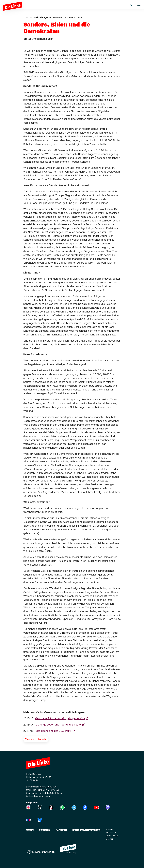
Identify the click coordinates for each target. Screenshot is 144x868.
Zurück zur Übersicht (36, 739)
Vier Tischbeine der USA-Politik (54, 731)
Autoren (61, 830)
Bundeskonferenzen (86, 830)
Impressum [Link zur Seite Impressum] (111, 832)
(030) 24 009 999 (48, 787)
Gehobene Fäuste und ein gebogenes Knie (60, 718)
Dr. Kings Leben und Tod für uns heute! (58, 725)
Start (30, 830)
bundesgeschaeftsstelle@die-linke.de (44, 793)
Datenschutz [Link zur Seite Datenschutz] (112, 836)
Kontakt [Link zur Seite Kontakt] (109, 829)
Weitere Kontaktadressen (38, 796)
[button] (139, 4)
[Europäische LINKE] (40, 852)
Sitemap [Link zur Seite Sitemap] (110, 839)
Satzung (45, 830)
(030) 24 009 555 (51, 790)
